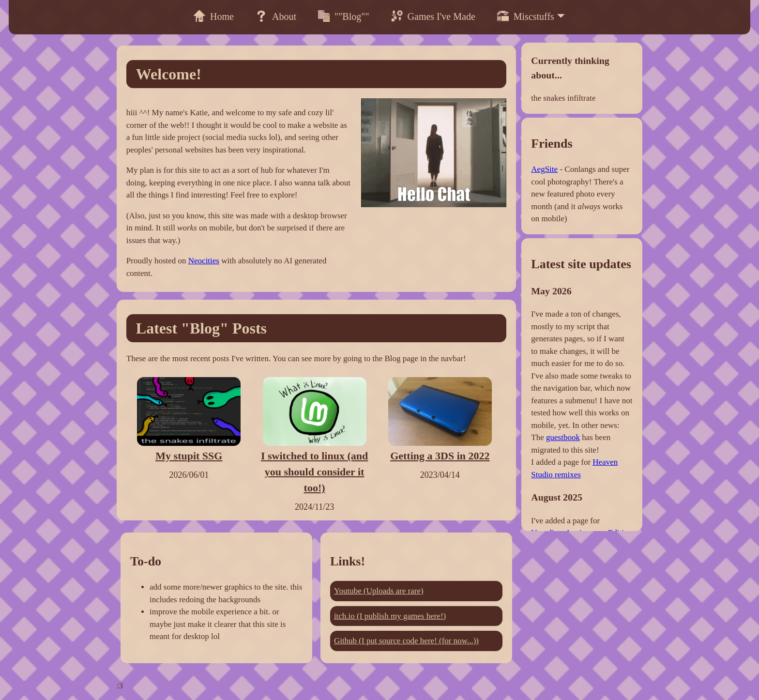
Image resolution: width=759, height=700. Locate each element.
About (276, 16)
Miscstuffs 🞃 (531, 16)
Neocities (204, 261)
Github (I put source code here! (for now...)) (406, 641)
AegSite (544, 169)
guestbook (563, 437)
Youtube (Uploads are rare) (379, 591)
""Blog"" (344, 16)
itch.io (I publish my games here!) (390, 616)
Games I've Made (433, 16)
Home (214, 16)
